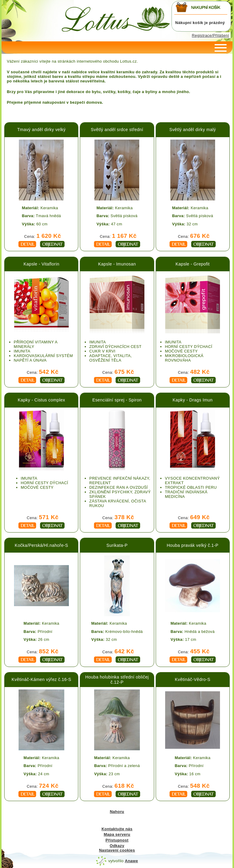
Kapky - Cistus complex (41, 400)
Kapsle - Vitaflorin (41, 264)
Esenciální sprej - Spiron (117, 400)
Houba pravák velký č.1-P (193, 545)
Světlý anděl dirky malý (193, 130)
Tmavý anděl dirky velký (41, 130)
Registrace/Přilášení (211, 35)
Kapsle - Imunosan (117, 264)
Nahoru (117, 812)
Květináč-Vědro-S (193, 679)
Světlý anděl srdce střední (117, 130)
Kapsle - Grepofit (193, 264)
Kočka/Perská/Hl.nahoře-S (41, 545)
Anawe (131, 861)
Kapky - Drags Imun (192, 400)
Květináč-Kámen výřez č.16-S (41, 679)
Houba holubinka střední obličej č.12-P (117, 680)
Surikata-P (117, 545)
